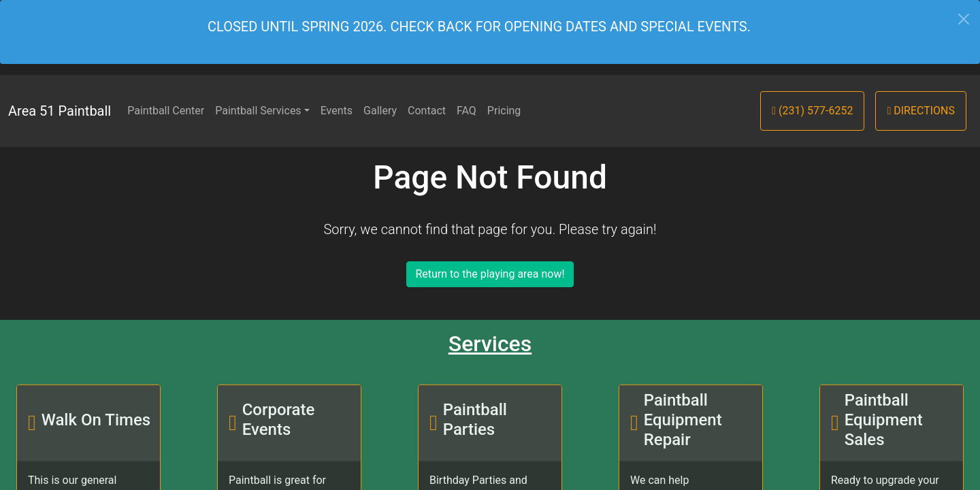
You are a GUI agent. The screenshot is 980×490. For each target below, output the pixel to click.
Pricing (504, 111)
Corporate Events (279, 420)
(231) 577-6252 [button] (812, 111)
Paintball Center (166, 111)
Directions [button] (921, 111)
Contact (427, 111)
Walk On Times (96, 420)
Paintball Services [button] (258, 111)
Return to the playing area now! (490, 274)
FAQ (467, 111)
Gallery (380, 111)
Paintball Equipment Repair (683, 420)
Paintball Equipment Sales (884, 420)
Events (337, 111)
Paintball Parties (475, 420)
